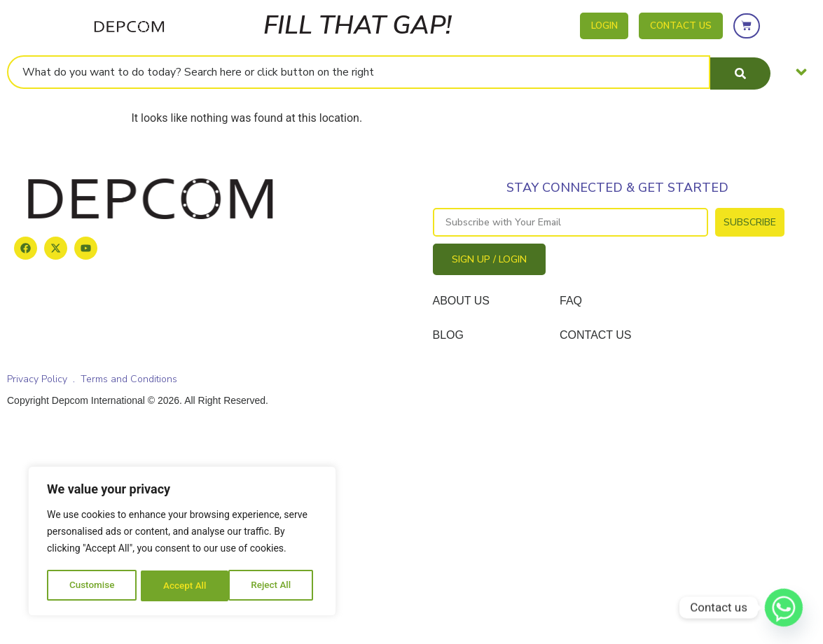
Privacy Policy (37, 379)
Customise (91, 586)
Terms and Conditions (129, 379)
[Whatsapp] (784, 608)
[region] (182, 542)
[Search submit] (740, 72)
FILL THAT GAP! (358, 26)
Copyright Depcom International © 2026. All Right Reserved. (138, 400)
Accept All (274, 586)
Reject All (183, 586)
